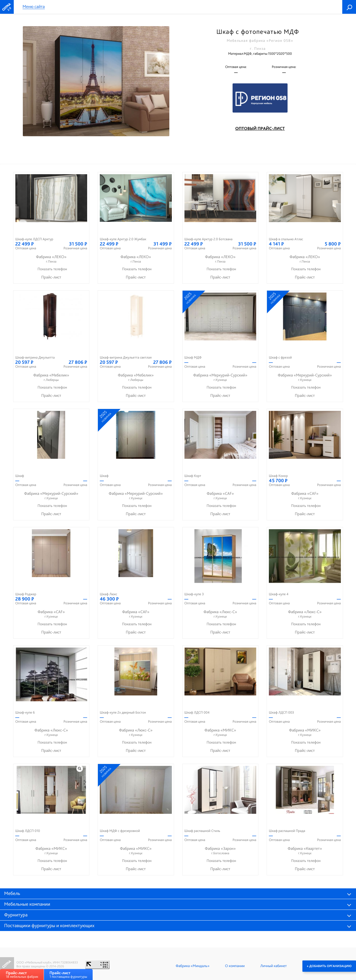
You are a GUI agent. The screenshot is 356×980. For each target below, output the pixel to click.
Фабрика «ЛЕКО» (51, 259)
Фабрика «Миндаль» (193, 966)
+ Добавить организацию (329, 966)
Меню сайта (34, 7)
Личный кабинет (274, 966)
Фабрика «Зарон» (220, 851)
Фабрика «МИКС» (220, 732)
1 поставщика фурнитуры (68, 975)
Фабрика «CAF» (220, 496)
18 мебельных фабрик (22, 975)
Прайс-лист (51, 277)
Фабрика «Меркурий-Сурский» (220, 377)
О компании (235, 966)
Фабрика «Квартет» (305, 851)
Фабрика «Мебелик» (51, 377)
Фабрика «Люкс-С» (220, 614)
